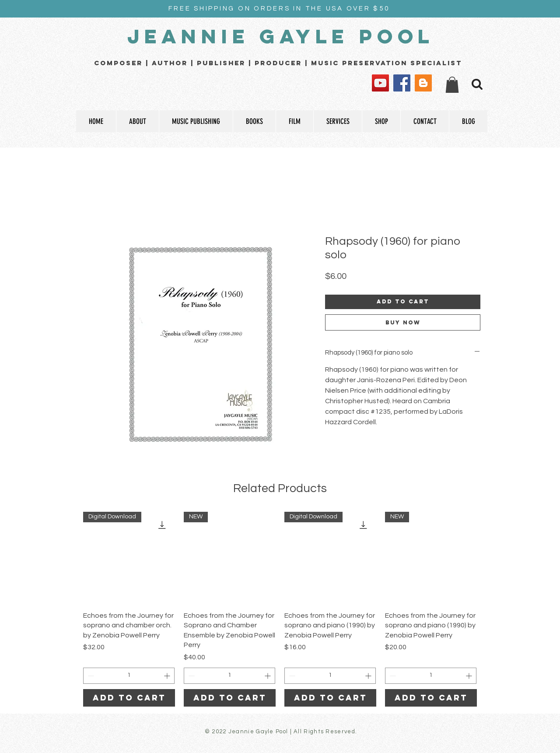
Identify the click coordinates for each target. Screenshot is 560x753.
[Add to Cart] (129, 698)
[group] (280, 609)
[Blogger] (423, 83)
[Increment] (168, 676)
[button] (452, 85)
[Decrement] (90, 676)
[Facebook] (402, 83)
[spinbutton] (129, 676)
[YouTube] (380, 83)
